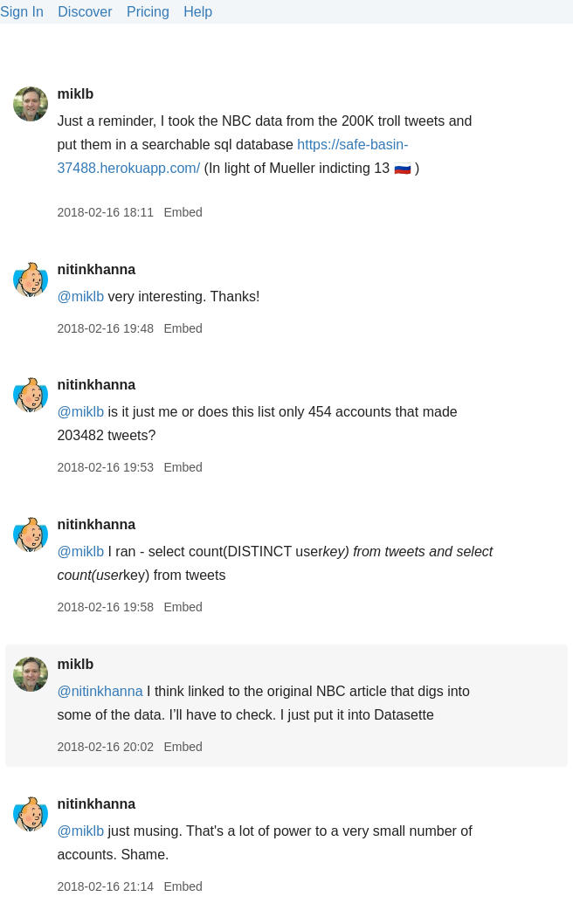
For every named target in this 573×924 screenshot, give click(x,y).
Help (198, 12)
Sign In (22, 12)
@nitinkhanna (100, 691)
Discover (85, 12)
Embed (183, 212)
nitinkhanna (96, 269)
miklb (75, 94)
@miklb (80, 297)
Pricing (148, 12)
